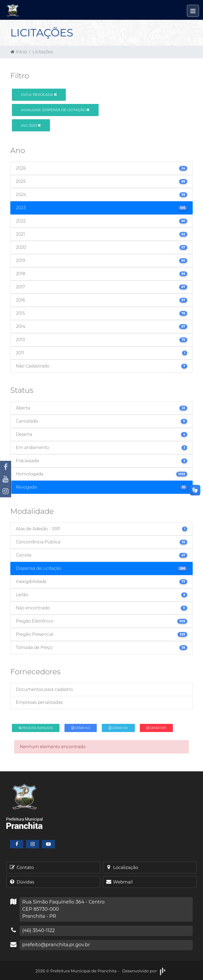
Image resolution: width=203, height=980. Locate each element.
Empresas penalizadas (39, 702)
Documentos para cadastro (44, 689)
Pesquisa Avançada (36, 728)
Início (19, 52)
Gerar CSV (118, 728)
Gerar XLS (81, 728)
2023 (31, 125)
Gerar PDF (156, 728)
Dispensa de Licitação (55, 110)
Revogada (39, 94)
